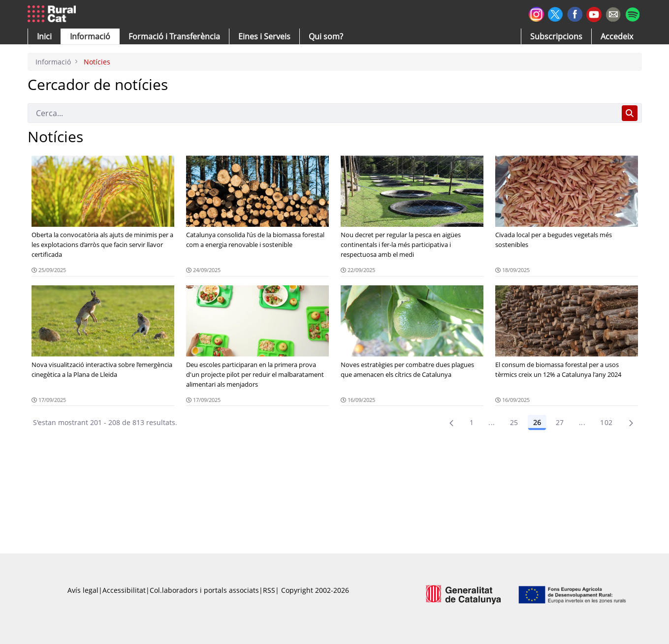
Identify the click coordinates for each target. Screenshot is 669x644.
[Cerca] (323, 113)
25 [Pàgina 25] (514, 422)
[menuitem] (174, 36)
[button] (44, 36)
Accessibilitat (124, 590)
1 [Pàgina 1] (472, 422)
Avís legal (83, 590)
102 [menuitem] (606, 422)
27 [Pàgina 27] (560, 422)
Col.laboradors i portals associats (204, 590)
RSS (269, 590)
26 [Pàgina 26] (537, 422)
